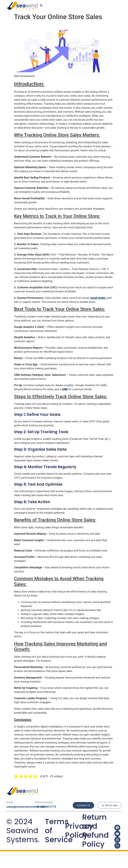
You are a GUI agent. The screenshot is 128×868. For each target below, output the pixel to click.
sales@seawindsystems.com (26, 807)
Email (9, 802)
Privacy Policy (79, 831)
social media (98, 298)
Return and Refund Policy (95, 831)
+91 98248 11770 (46, 807)
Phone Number (44, 802)
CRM (65, 389)
